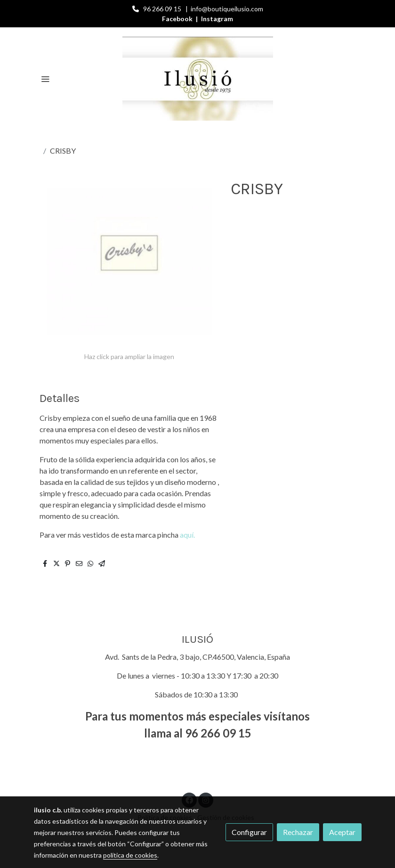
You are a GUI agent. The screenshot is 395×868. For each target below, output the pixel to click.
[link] (198, 79)
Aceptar (342, 832)
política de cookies (130, 855)
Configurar (249, 832)
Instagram (217, 19)
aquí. (187, 535)
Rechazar (298, 832)
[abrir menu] (45, 79)
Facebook (178, 19)
